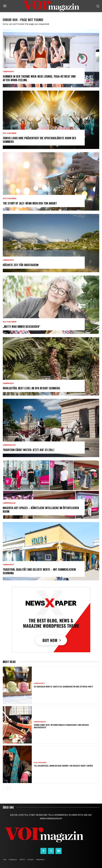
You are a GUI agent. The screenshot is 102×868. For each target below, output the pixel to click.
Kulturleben (10, 133)
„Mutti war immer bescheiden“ (22, 326)
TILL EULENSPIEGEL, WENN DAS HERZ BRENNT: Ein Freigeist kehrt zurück (63, 766)
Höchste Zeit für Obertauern (21, 265)
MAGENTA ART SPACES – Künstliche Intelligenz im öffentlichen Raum (41, 510)
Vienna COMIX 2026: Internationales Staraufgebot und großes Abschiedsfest (61, 726)
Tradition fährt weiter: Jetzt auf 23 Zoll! (29, 450)
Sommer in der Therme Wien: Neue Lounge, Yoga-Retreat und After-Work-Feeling (39, 78)
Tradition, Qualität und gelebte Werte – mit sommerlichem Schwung (39, 571)
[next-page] (9, 788)
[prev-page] (5, 788)
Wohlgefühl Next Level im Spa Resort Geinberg (31, 388)
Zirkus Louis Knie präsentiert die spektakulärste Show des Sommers (39, 140)
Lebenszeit (8, 72)
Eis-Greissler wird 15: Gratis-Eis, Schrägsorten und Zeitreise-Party (63, 687)
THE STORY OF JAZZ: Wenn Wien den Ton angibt (30, 203)
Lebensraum (9, 445)
